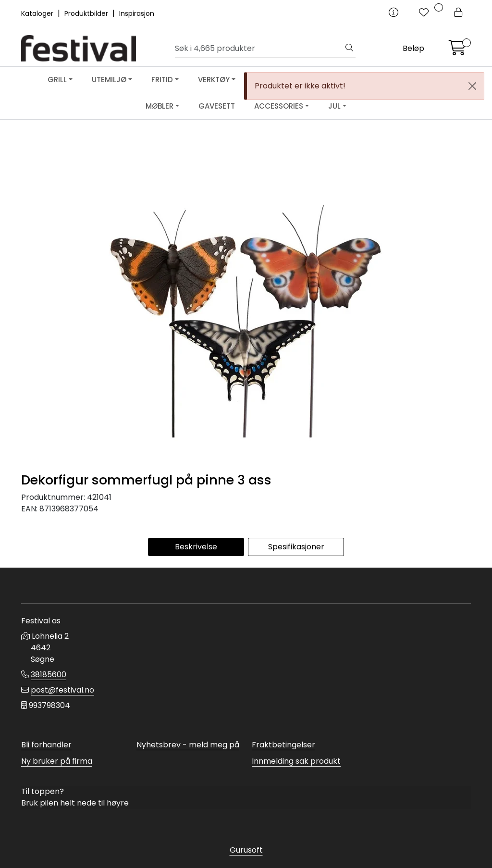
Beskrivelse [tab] (196, 547)
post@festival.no (62, 690)
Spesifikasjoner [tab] (296, 547)
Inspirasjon (137, 13)
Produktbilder (87, 13)
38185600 (49, 675)
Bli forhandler (46, 745)
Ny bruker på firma (57, 761)
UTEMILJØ (109, 80)
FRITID (162, 80)
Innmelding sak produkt (296, 761)
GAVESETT (217, 106)
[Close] (472, 86)
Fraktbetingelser (283, 745)
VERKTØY (214, 80)
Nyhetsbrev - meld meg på (188, 745)
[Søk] (259, 49)
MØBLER (160, 106)
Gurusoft (246, 850)
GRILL (57, 80)
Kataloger (38, 13)
